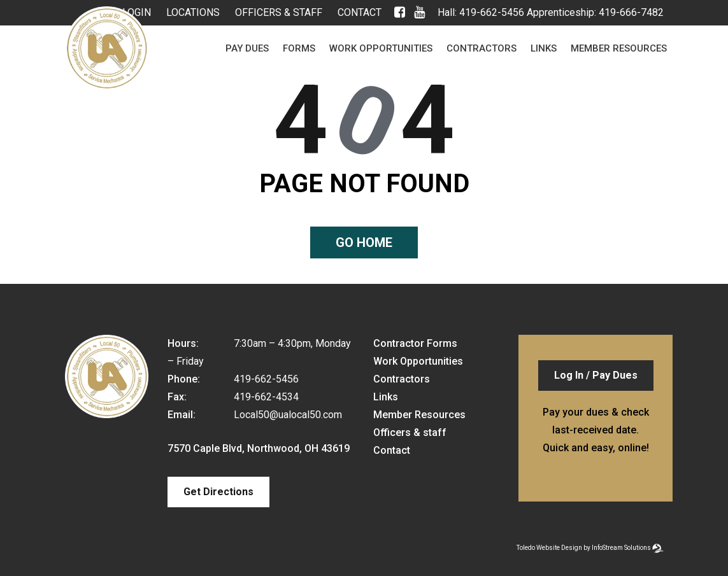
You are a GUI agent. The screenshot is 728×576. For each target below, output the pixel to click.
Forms (299, 48)
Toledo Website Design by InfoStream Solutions (584, 548)
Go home (364, 242)
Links (544, 48)
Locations (193, 12)
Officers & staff (279, 12)
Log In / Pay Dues (596, 375)
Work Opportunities (381, 48)
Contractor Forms (415, 343)
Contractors (482, 48)
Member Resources (619, 48)
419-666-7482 (631, 12)
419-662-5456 (492, 12)
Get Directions (218, 492)
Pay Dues (247, 48)
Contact (360, 12)
